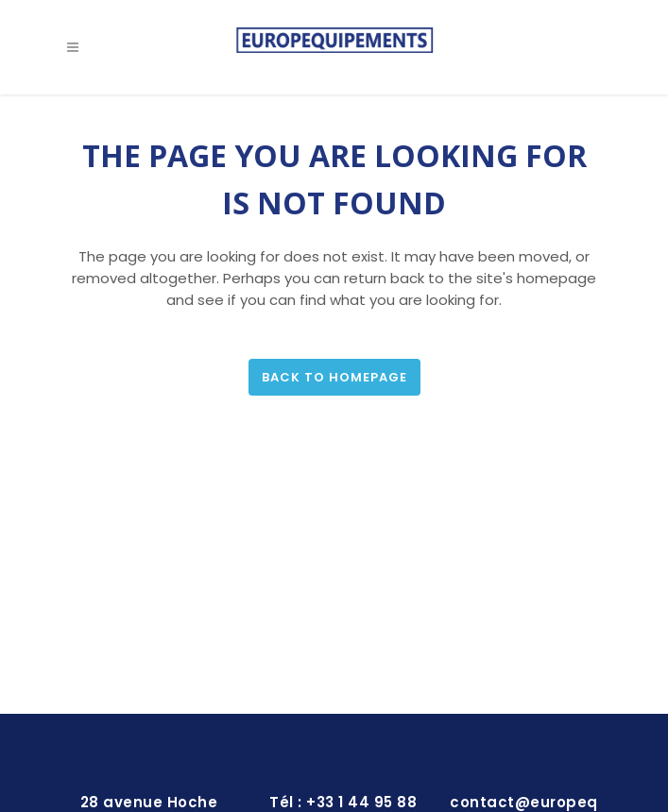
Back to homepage (334, 377)
